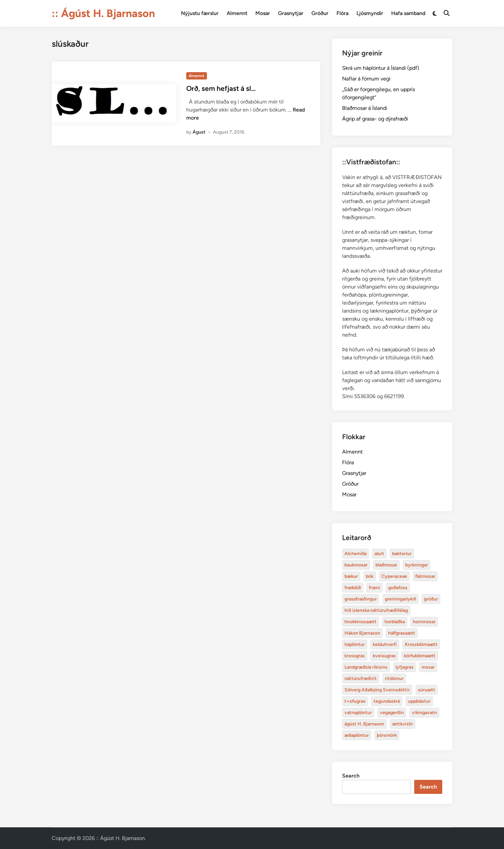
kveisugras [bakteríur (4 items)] (384, 656)
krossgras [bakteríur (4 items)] (355, 656)
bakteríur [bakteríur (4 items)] (402, 554)
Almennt (237, 13)
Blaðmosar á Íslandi (365, 108)
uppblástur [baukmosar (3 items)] (419, 701)
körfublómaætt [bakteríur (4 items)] (420, 656)
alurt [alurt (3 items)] (379, 554)
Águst (199, 132)
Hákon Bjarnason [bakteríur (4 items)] (362, 633)
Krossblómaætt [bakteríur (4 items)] (421, 644)
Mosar (263, 13)
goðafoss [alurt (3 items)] (398, 588)
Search (351, 776)
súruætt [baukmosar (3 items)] (427, 690)
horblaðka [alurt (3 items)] (395, 622)
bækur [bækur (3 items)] (351, 576)
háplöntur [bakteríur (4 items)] (355, 644)
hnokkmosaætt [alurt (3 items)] (360, 622)
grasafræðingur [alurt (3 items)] (361, 599)
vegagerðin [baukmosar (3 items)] (392, 713)
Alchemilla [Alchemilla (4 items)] (355, 554)
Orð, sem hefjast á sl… (221, 88)
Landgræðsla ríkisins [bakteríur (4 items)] (366, 667)
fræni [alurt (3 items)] (374, 588)
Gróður (320, 13)
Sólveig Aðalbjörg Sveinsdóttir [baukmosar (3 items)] (377, 690)
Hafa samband (408, 13)
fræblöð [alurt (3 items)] (353, 588)
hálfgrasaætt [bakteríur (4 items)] (402, 633)
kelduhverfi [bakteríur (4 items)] (385, 644)
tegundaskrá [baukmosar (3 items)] (387, 701)
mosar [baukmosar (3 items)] (428, 667)
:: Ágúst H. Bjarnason (103, 13)
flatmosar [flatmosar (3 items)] (425, 576)
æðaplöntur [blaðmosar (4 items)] (357, 735)
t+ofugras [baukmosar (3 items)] (355, 701)
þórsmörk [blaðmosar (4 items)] (387, 735)
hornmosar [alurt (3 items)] (424, 622)
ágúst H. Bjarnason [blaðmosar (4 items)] (364, 724)
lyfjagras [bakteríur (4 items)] (405, 667)
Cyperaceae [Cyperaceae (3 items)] (394, 576)
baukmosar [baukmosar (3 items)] (356, 565)
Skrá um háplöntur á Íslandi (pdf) (381, 68)
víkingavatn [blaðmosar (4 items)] (424, 713)
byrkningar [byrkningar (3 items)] (417, 565)
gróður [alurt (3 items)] (431, 599)
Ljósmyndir (370, 13)
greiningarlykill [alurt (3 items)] (400, 599)
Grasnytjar (291, 13)
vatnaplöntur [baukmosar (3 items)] (358, 713)
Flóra (342, 13)
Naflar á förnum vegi (366, 79)
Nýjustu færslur (200, 13)
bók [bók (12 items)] (370, 576)
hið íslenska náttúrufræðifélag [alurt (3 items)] (376, 610)
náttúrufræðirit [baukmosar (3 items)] (361, 678)
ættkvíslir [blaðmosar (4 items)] (403, 724)
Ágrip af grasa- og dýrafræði (375, 119)
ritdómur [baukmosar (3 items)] (394, 678)
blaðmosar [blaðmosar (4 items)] (386, 565)
